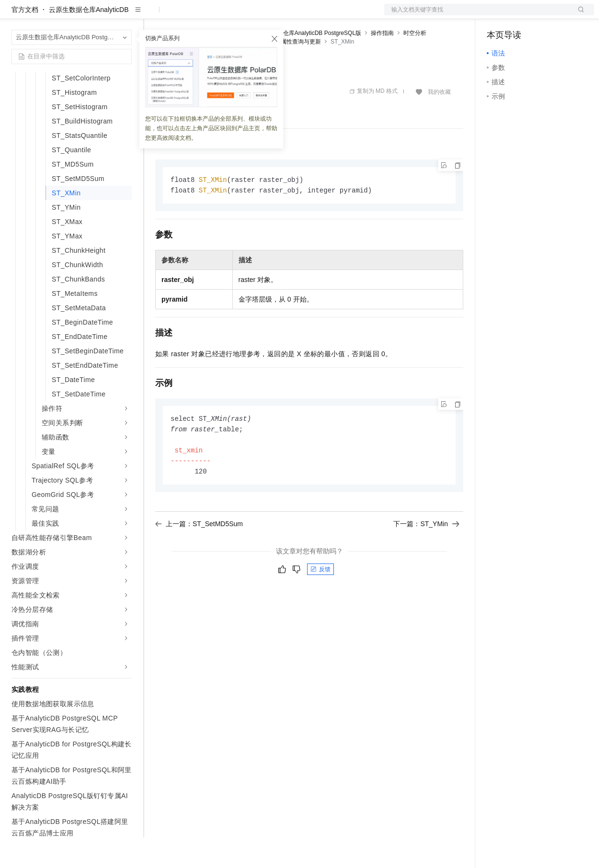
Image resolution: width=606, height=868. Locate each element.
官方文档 (25, 40)
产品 (125, 15)
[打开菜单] (15, 15)
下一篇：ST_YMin (426, 558)
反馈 (320, 604)
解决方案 (154, 15)
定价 (207, 15)
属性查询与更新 (301, 72)
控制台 (520, 15)
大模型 (98, 15)
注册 (543, 15)
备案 (497, 15)
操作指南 (382, 64)
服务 (283, 15)
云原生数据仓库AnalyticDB (89, 40)
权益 (184, 15)
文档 (477, 15)
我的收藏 (439, 123)
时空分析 (415, 64)
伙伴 (260, 15)
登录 (578, 15)
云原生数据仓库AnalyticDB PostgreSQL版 (308, 64)
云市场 (233, 15)
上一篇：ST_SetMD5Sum (199, 558)
